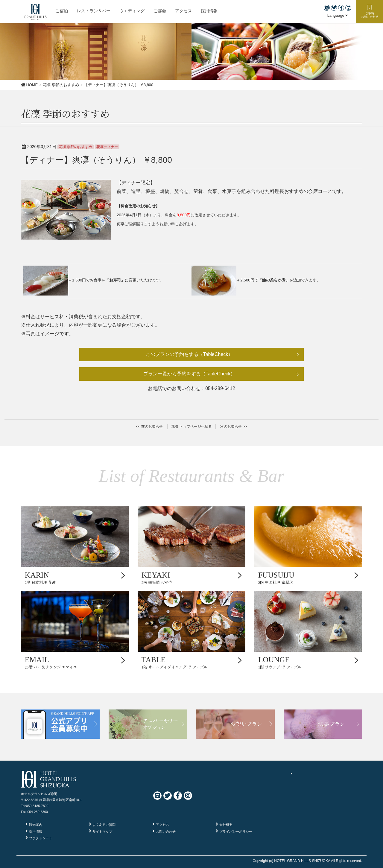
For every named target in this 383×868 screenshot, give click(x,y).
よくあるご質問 (104, 825)
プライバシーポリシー (236, 832)
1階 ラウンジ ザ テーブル (308, 662)
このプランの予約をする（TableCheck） (189, 354)
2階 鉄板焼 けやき (191, 578)
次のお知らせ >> (234, 427)
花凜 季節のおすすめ (76, 147)
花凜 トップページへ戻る (191, 427)
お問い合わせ (166, 832)
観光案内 (36, 825)
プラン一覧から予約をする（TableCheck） (189, 374)
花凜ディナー (107, 147)
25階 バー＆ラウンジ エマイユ (75, 662)
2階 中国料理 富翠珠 (308, 578)
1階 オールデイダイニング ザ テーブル (191, 662)
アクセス (162, 825)
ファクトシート (41, 838)
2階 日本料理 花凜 (75, 578)
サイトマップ (102, 832)
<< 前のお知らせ (149, 427)
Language (338, 15)
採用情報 (36, 832)
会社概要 (226, 825)
